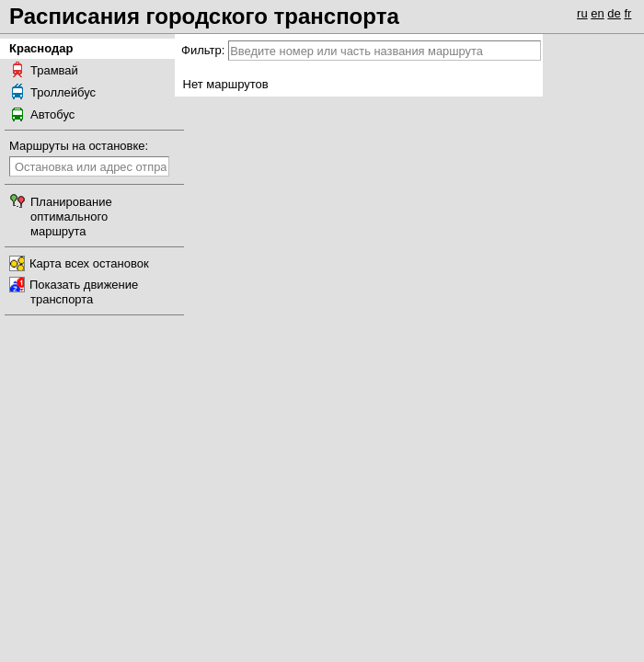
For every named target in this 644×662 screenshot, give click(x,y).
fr (627, 13)
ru (582, 13)
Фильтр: (203, 50)
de (614, 13)
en (597, 13)
